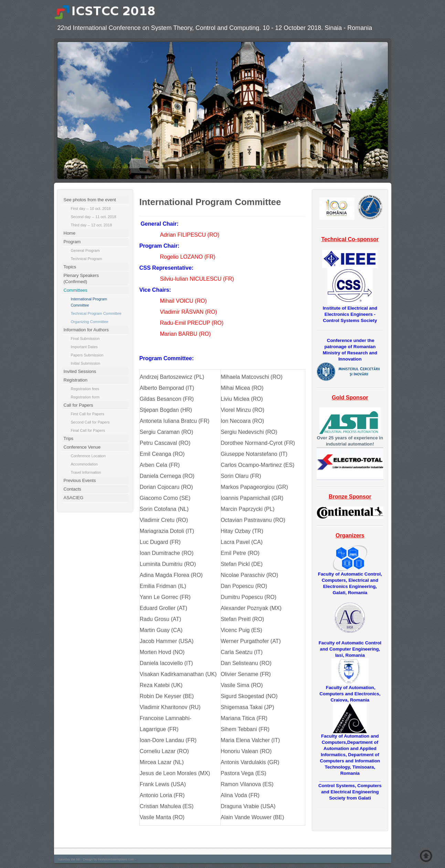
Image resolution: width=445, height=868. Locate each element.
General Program (85, 250)
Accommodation (84, 464)
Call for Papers (78, 405)
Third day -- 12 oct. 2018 (92, 225)
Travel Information (86, 472)
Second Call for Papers (90, 422)
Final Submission (85, 339)
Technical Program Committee (96, 313)
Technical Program (87, 259)
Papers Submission (87, 355)
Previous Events (80, 480)
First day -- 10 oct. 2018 (91, 208)
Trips (68, 438)
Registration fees (85, 389)
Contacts (72, 489)
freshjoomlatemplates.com (116, 859)
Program (72, 242)
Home (70, 233)
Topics (70, 267)
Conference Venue (82, 447)
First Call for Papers (88, 414)
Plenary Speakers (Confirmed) (81, 278)
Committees (76, 290)
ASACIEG (74, 498)
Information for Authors (86, 330)
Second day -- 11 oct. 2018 (94, 217)
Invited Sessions (80, 371)
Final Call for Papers (88, 430)
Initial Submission (86, 363)
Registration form (85, 397)
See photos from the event (90, 200)
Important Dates (84, 347)
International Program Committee (89, 302)
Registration (76, 380)
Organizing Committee (90, 322)
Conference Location (88, 456)
